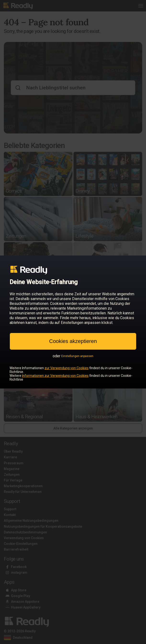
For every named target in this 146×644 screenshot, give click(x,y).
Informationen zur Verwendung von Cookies (55, 376)
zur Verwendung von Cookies (67, 368)
